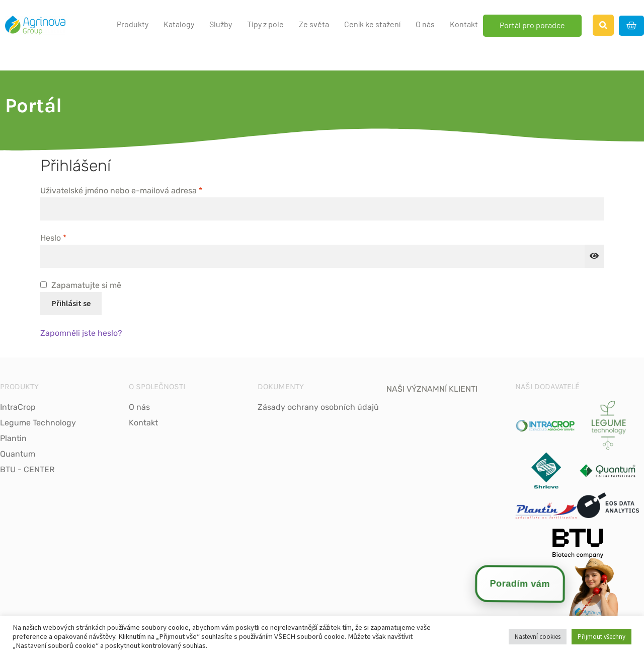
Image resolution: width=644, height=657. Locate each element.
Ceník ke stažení (372, 24)
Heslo (68, 237)
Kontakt (464, 24)
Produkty (133, 24)
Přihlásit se (71, 303)
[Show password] (594, 256)
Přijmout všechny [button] (601, 637)
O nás (425, 24)
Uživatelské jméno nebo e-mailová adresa (136, 190)
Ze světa (314, 24)
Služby (221, 24)
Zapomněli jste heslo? (81, 333)
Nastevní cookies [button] (538, 637)
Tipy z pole (265, 24)
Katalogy (179, 24)
